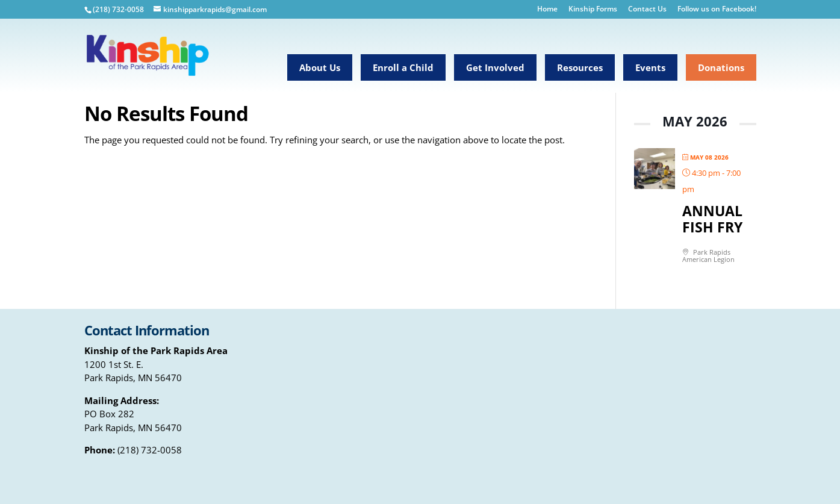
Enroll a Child (403, 67)
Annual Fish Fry (712, 219)
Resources (580, 67)
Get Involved (495, 67)
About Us (320, 67)
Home (547, 10)
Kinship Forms (593, 10)
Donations (721, 67)
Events (650, 67)
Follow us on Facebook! (717, 10)
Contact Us (647, 10)
